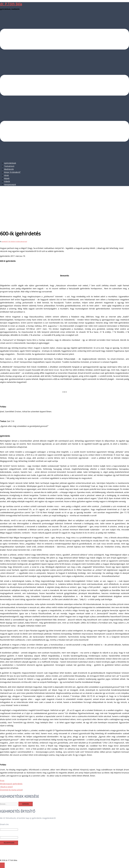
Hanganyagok (10, 184)
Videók (7, 181)
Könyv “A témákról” (12, 172)
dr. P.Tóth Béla (11, 4)
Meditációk (9, 169)
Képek (7, 178)
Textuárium (9, 166)
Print (2, 781)
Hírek (6, 175)
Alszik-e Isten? (7, 787)
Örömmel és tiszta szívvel (11, 790)
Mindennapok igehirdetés (11, 784)
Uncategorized (23, 242)
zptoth (4, 242)
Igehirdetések (10, 163)
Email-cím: (4, 824)
